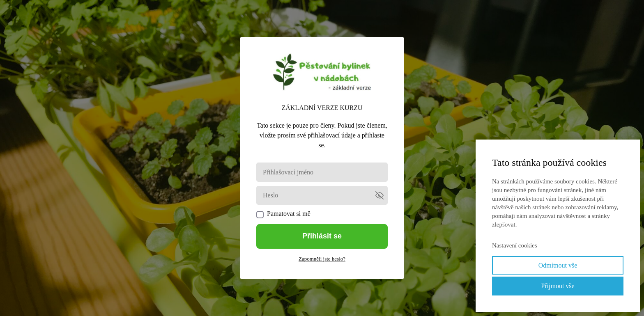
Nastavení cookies (515, 245)
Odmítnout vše (558, 265)
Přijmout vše (558, 286)
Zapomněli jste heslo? (322, 259)
